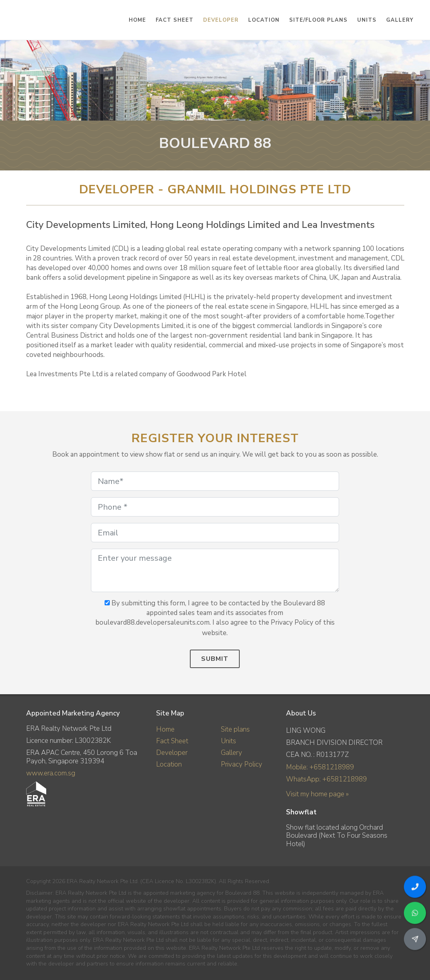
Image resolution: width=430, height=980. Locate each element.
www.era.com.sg (51, 773)
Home (165, 729)
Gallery (231, 753)
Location (169, 764)
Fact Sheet (172, 741)
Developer (172, 753)
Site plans (235, 729)
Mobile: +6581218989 (320, 767)
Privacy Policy (242, 764)
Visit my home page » (317, 794)
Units (228, 741)
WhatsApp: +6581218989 (326, 779)
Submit (215, 659)
